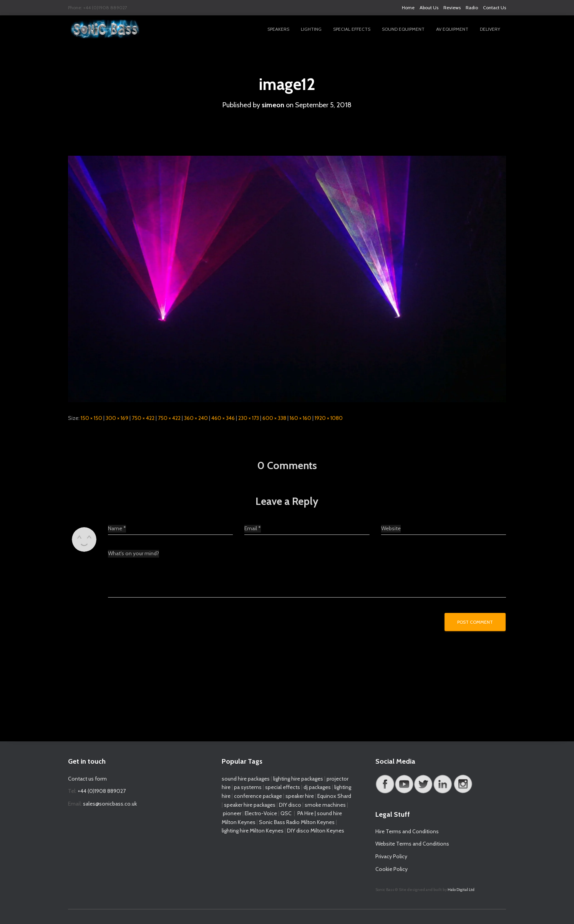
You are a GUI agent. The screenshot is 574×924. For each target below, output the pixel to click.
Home (408, 7)
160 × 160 (300, 418)
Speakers (278, 29)
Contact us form (87, 779)
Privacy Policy (391, 856)
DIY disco (290, 805)
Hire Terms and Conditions (407, 831)
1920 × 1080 (329, 418)
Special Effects (352, 29)
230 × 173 (249, 418)
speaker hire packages (250, 805)
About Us (429, 7)
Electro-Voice (261, 813)
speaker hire (300, 796)
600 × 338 (274, 418)
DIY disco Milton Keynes (316, 831)
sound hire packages (246, 779)
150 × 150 (91, 418)
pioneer (232, 813)
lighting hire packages (298, 779)
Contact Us (494, 7)
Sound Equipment (403, 29)
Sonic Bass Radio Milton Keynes (297, 822)
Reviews (452, 7)
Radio (472, 7)
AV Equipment (452, 29)
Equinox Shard (334, 796)
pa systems (248, 787)
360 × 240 (196, 418)
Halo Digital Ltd (461, 890)
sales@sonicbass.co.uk (110, 804)
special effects (283, 787)
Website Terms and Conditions (412, 844)
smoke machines (325, 805)
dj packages (317, 787)
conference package (258, 796)
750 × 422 (143, 418)
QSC (286, 813)
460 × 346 (223, 418)
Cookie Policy (392, 869)
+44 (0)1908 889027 (102, 791)
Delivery (490, 29)
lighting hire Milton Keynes (253, 831)
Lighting (311, 29)
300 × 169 (117, 418)
